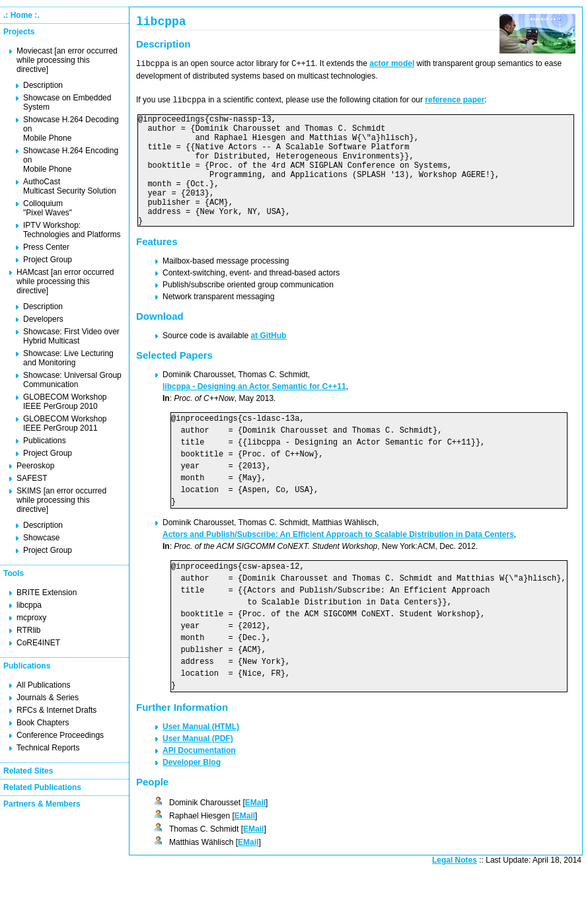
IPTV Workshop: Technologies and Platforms (72, 230)
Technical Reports (48, 748)
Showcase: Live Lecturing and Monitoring (68, 358)
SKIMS (29, 491)
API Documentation (199, 776)
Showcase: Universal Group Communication (72, 380)
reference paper (455, 102)
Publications (45, 441)
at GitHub (268, 361)
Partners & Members (42, 804)
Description (43, 85)
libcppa (29, 605)
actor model (392, 66)
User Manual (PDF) (198, 764)
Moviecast (34, 51)
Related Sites (28, 771)
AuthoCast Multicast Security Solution (70, 186)
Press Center (46, 247)
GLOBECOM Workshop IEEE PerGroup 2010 (65, 402)
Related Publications (42, 787)
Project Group (48, 260)
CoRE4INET (38, 643)
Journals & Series (48, 698)
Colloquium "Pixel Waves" (48, 208)
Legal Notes (455, 885)
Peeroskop (35, 466)
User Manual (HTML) (201, 752)
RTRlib (28, 630)
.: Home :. (21, 15)
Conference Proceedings (60, 735)
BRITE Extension (47, 593)
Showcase (41, 538)
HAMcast (33, 272)
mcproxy (31, 618)
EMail (255, 828)
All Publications (43, 685)
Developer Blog (192, 787)
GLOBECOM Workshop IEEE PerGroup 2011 (65, 423)
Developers (43, 319)
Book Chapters (43, 723)
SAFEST (32, 478)
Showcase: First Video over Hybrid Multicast (71, 336)
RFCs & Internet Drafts (56, 710)
